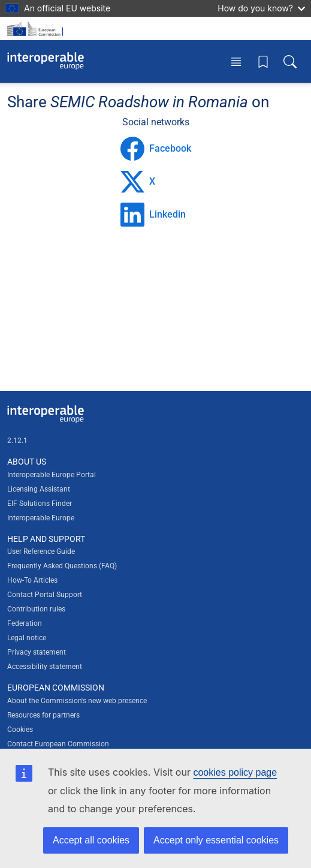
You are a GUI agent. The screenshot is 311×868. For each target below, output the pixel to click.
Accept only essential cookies (216, 840)
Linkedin (153, 215)
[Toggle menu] (236, 61)
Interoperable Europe (41, 518)
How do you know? (261, 8)
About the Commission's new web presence (77, 701)
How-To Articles (32, 580)
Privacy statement (37, 652)
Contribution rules (36, 609)
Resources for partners (43, 715)
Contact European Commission (58, 744)
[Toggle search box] (290, 61)
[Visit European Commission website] (37, 28)
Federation (25, 623)
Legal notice (27, 638)
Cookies (20, 730)
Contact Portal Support (45, 595)
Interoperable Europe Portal (52, 475)
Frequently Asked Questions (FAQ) (62, 566)
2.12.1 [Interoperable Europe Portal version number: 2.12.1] (17, 441)
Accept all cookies (91, 840)
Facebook (156, 149)
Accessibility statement (45, 667)
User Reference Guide (41, 551)
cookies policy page (235, 772)
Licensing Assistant (39, 489)
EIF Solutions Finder (40, 504)
